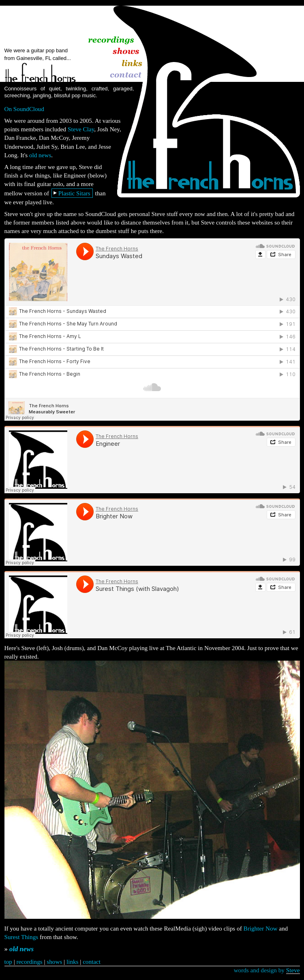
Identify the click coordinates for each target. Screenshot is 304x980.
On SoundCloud (24, 109)
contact (92, 962)
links (73, 962)
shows (54, 962)
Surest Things (21, 937)
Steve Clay (81, 129)
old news (40, 155)
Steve (293, 970)
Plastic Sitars (74, 193)
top (8, 962)
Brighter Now (261, 928)
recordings (30, 962)
